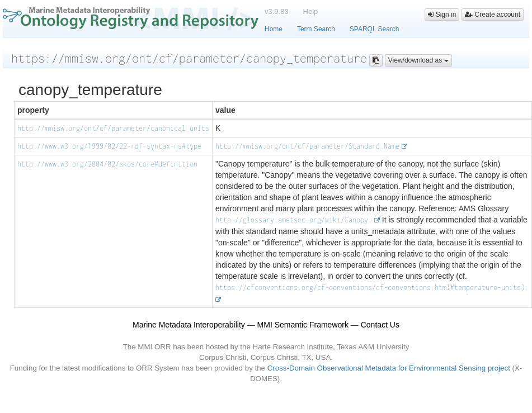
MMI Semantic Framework (303, 325)
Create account (493, 15)
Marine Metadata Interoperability (189, 325)
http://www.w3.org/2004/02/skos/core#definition (107, 164)
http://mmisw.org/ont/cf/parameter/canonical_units (113, 128)
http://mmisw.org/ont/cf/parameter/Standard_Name (307, 146)
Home (274, 29)
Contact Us (380, 325)
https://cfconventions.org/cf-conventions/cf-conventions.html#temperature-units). (372, 288)
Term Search (316, 29)
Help (311, 11)
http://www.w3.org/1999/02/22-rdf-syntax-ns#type (109, 146)
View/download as (418, 60)
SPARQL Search (375, 29)
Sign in (442, 15)
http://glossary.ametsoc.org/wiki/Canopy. (294, 220)
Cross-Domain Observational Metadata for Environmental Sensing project (389, 368)
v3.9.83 (277, 11)
